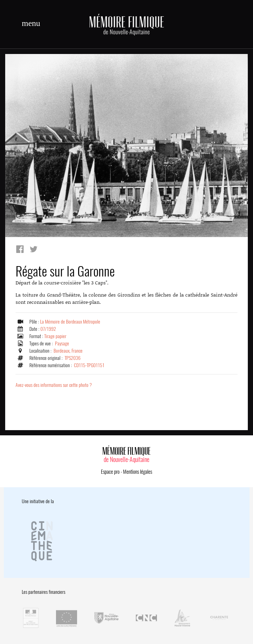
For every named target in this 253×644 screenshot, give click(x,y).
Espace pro (110, 472)
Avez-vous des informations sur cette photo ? (54, 385)
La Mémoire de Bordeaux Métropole (70, 322)
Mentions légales (138, 472)
